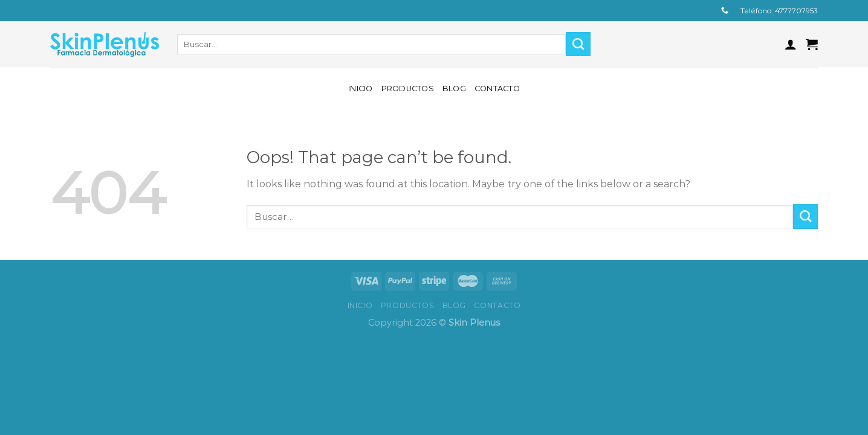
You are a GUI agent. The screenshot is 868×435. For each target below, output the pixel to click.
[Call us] (725, 11)
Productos (408, 89)
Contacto (497, 89)
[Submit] (578, 44)
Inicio (361, 89)
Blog (454, 89)
